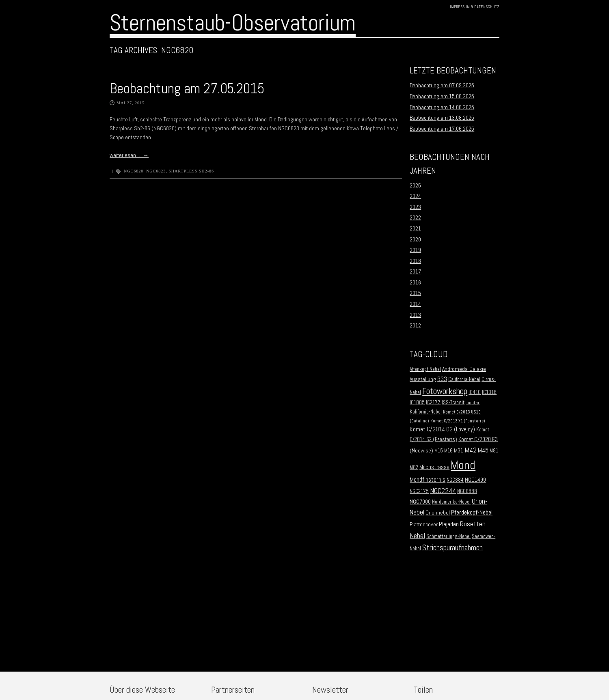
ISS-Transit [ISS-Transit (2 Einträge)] (453, 403)
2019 (415, 250)
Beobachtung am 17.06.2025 (442, 129)
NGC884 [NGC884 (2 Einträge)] (455, 480)
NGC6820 (134, 171)
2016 (415, 282)
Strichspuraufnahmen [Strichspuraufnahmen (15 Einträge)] (452, 548)
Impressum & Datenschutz (475, 7)
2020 (415, 239)
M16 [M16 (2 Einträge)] (448, 451)
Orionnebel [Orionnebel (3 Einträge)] (438, 513)
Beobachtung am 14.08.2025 (442, 107)
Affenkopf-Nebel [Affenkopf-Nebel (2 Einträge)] (425, 369)
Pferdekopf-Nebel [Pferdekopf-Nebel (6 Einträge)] (472, 512)
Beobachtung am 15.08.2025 (442, 96)
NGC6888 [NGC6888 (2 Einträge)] (467, 491)
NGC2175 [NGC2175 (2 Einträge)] (419, 491)
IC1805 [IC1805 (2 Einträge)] (417, 403)
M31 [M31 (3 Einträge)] (459, 451)
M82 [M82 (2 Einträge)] (414, 467)
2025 (415, 185)
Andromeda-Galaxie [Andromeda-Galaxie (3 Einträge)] (464, 369)
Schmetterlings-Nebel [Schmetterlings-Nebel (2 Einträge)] (448, 536)
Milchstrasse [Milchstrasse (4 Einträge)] (434, 467)
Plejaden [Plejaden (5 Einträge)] (449, 524)
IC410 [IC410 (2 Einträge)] (475, 392)
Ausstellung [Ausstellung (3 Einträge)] (423, 379)
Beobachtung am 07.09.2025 (442, 85)
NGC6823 (156, 171)
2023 (415, 207)
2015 (415, 293)
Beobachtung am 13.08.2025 (442, 118)
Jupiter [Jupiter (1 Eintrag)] (473, 403)
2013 (415, 315)
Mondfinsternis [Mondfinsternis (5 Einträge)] (428, 480)
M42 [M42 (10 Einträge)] (471, 450)
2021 (415, 228)
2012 (415, 325)
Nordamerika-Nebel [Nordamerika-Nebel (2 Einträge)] (451, 502)
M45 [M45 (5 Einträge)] (483, 450)
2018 (415, 261)
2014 (415, 304)
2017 (415, 271)
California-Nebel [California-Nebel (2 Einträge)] (464, 379)
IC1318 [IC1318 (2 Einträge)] (489, 392)
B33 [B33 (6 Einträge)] (442, 379)
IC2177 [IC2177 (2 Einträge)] (433, 403)
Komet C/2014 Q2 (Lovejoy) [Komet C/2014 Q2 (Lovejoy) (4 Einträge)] (442, 429)
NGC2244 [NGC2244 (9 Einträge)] (443, 491)
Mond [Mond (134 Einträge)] (463, 465)
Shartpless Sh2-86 (191, 171)
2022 (415, 218)
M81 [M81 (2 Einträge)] (494, 451)
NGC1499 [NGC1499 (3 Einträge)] (475, 480)
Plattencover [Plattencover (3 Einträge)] (424, 524)
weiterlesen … (129, 155)
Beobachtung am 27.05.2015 (187, 88)
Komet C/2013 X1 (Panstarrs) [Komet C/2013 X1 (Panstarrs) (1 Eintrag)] (458, 421)
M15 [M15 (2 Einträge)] (439, 451)
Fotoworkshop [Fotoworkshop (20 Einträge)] (445, 391)
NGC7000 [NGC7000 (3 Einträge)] (420, 502)
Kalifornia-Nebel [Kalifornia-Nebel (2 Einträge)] (426, 412)
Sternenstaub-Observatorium (233, 23)
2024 (415, 196)
